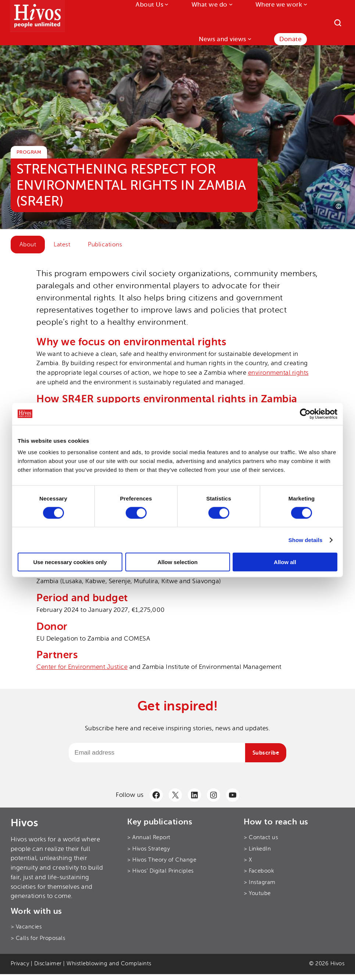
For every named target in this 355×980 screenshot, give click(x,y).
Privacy (20, 964)
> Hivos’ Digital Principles (160, 871)
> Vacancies (26, 927)
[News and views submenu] (249, 38)
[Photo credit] (338, 206)
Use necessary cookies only (70, 562)
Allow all (285, 562)
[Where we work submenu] (305, 4)
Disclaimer (48, 964)
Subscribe (266, 753)
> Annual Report (149, 838)
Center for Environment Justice (82, 667)
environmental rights (278, 373)
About (28, 245)
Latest (62, 245)
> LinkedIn (257, 849)
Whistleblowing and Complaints (109, 964)
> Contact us (261, 838)
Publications (105, 245)
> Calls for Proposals (38, 938)
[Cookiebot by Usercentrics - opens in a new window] (305, 414)
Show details (306, 540)
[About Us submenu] (166, 4)
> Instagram (260, 882)
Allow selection (177, 562)
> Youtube (257, 893)
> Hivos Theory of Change (162, 860)
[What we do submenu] (230, 4)
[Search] (338, 23)
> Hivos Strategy (148, 849)
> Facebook (259, 871)
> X (248, 860)
